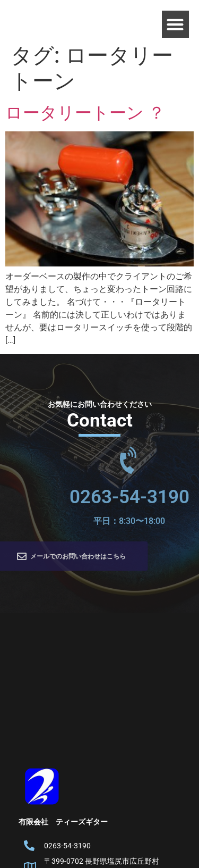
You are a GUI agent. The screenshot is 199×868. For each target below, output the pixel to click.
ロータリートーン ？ (85, 113)
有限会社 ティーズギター (63, 822)
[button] (175, 24)
